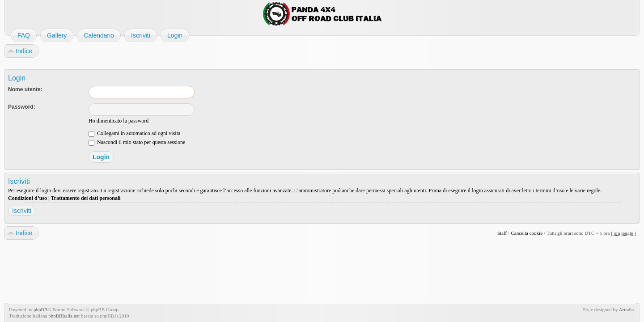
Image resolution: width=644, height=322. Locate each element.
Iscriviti (22, 211)
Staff (502, 233)
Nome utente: (25, 89)
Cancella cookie (527, 233)
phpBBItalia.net (64, 316)
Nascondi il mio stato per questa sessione (137, 142)
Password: (22, 107)
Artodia (627, 309)
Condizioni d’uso (28, 198)
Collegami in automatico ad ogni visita (134, 133)
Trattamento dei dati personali (85, 198)
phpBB (40, 309)
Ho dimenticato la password (119, 121)
